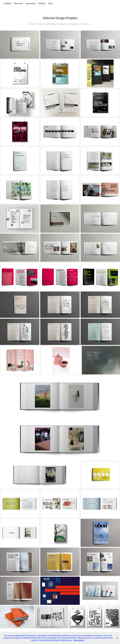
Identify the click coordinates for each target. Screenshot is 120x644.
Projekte (7, 4)
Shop (50, 4)
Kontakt (42, 4)
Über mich (18, 4)
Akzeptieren (79, 640)
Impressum (31, 4)
